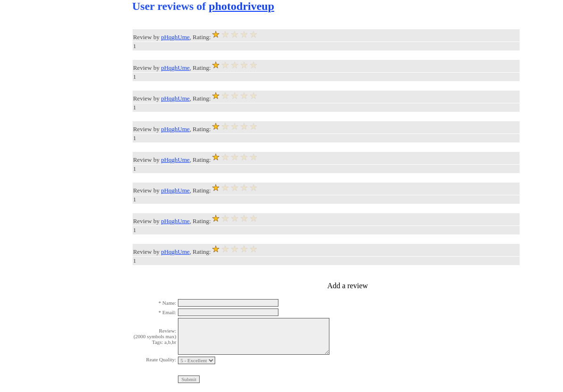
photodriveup (241, 6)
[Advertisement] (38, 142)
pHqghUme (175, 37)
